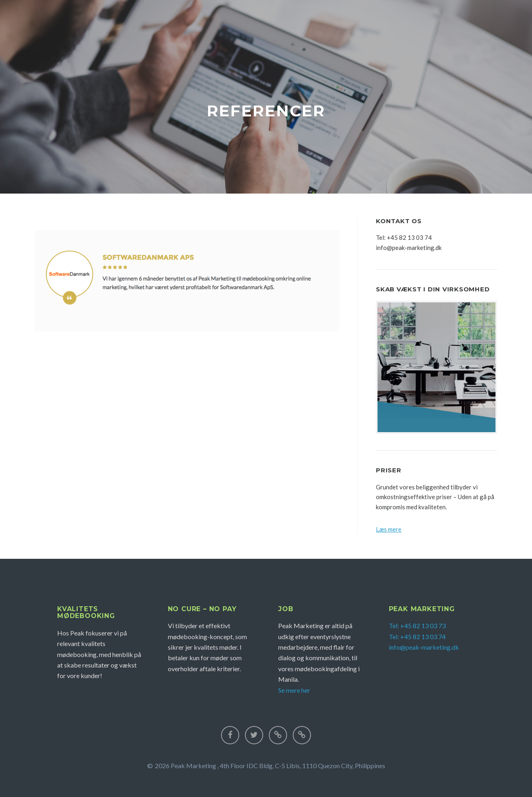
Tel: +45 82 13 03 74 (417, 637)
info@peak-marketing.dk (424, 647)
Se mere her (294, 690)
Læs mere (389, 529)
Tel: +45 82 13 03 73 (417, 626)
